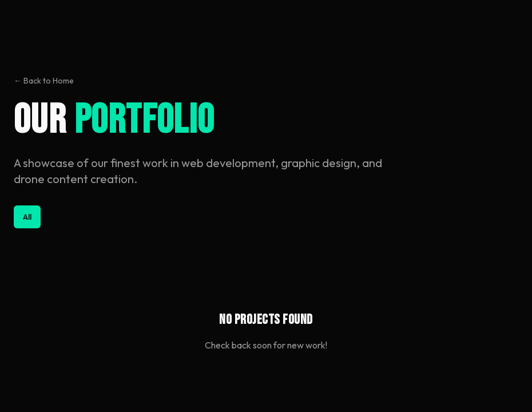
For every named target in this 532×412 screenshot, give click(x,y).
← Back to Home (44, 81)
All (27, 217)
